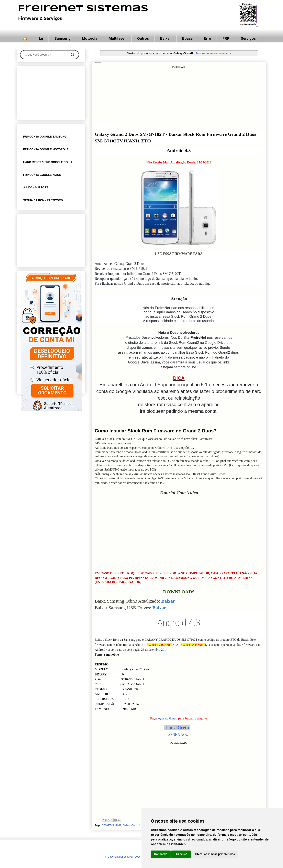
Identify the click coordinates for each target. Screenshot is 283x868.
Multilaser (117, 38)
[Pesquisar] (73, 55)
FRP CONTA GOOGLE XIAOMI (43, 175)
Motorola (90, 38)
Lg (41, 38)
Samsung (62, 38)
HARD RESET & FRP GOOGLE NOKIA (48, 162)
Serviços (248, 38)
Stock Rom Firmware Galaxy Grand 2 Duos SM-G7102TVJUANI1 (98, 63)
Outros (143, 38)
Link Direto (177, 728)
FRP (226, 38)
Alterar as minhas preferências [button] (215, 854)
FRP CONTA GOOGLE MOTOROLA (46, 149)
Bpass (187, 38)
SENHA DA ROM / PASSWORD (43, 200)
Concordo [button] (161, 854)
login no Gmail (167, 718)
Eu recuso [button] (181, 854)
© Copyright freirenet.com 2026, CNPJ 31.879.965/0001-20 (139, 857)
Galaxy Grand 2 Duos (135, 825)
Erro (208, 38)
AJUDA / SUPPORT (36, 187)
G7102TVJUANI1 (111, 825)
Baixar (165, 38)
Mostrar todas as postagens (213, 53)
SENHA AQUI (179, 735)
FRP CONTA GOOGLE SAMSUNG (45, 137)
